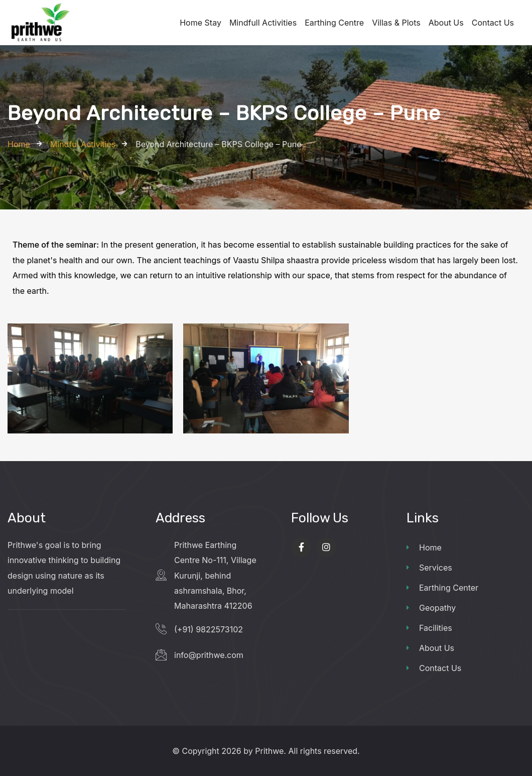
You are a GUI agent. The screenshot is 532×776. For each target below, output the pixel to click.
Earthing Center (442, 588)
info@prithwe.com (209, 655)
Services (429, 568)
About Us (430, 648)
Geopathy (431, 608)
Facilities (429, 628)
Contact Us (434, 668)
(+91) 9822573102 (209, 629)
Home (424, 547)
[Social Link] (301, 547)
